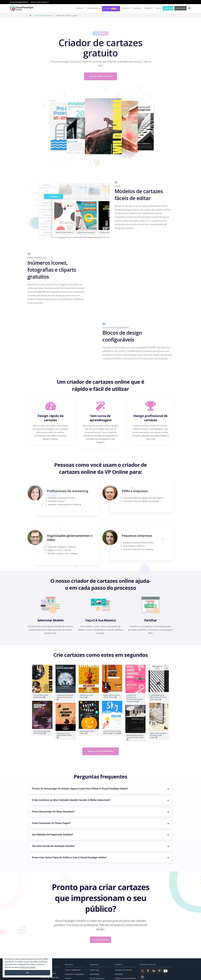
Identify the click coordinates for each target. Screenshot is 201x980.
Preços (158, 8)
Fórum (68, 978)
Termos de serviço (124, 970)
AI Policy (119, 974)
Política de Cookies (27, 967)
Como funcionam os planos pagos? (51, 823)
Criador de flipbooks (49, 977)
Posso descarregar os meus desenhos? (53, 812)
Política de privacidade (125, 978)
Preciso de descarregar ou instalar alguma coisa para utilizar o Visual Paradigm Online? (80, 789)
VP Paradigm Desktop (40, 2)
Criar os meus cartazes (100, 76)
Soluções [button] (138, 8)
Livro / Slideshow (73, 970)
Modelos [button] (149, 8)
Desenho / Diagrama (74, 974)
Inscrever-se (168, 8)
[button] (94, 8)
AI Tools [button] (111, 9)
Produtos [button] (80, 8)
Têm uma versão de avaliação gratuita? (54, 846)
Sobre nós (95, 970)
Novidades (95, 974)
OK (27, 973)
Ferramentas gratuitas (44, 15)
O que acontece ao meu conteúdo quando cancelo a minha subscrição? (71, 800)
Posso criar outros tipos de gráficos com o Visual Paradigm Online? (69, 857)
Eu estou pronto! (100, 940)
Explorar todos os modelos (100, 751)
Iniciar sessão (180, 8)
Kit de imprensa (97, 978)
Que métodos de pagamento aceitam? (52, 834)
